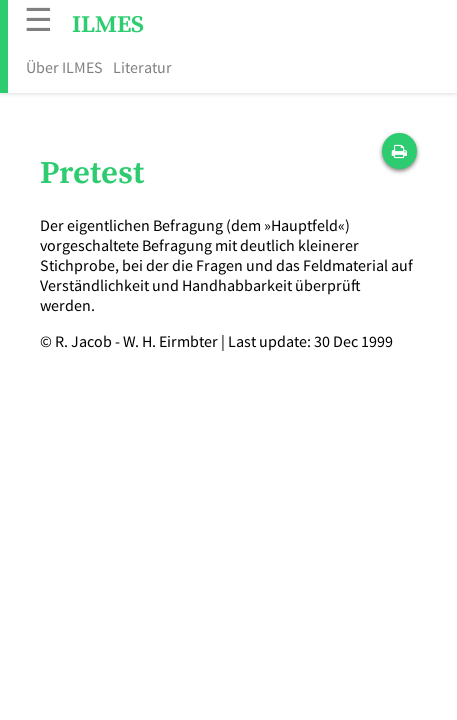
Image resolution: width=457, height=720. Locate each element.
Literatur (142, 67)
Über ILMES (64, 67)
